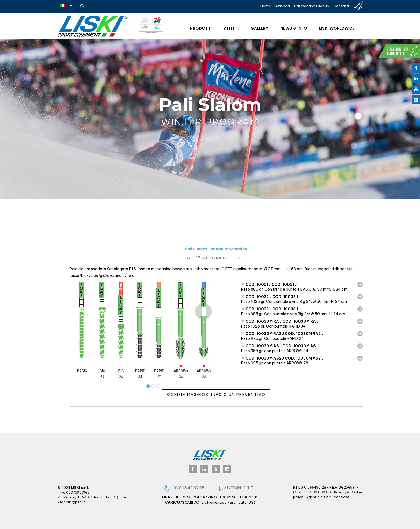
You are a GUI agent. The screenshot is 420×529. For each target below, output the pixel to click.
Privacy (340, 492)
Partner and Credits (312, 6)
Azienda (283, 6)
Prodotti (201, 28)
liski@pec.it (75, 502)
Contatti (341, 6)
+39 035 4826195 (184, 488)
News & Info (294, 28)
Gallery (259, 28)
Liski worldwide (337, 28)
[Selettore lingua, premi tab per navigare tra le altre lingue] (66, 6)
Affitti (231, 28)
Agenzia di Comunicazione (328, 497)
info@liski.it (236, 488)
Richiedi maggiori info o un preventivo (216, 395)
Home (266, 6)
